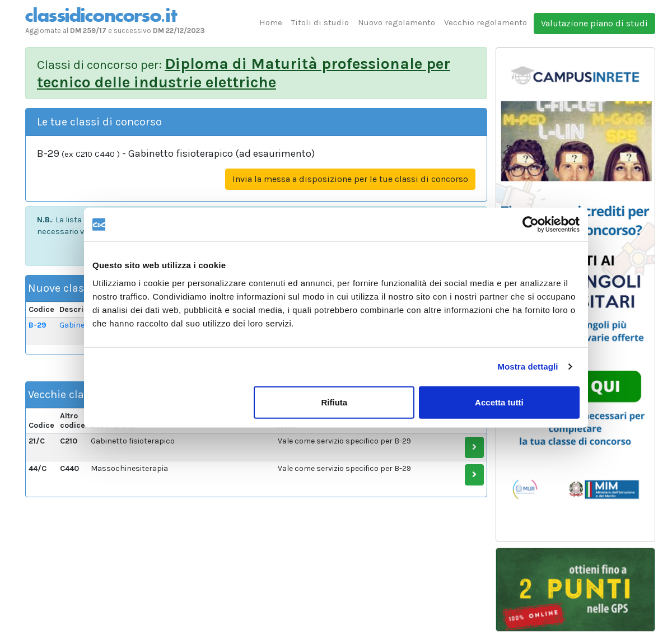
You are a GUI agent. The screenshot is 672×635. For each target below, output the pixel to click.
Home (271, 22)
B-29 (38, 325)
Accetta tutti (499, 402)
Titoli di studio (320, 22)
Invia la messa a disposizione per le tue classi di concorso (350, 179)
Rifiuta (335, 402)
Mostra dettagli (528, 366)
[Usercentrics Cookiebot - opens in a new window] (531, 225)
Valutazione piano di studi (594, 23)
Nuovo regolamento (396, 22)
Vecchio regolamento (486, 22)
